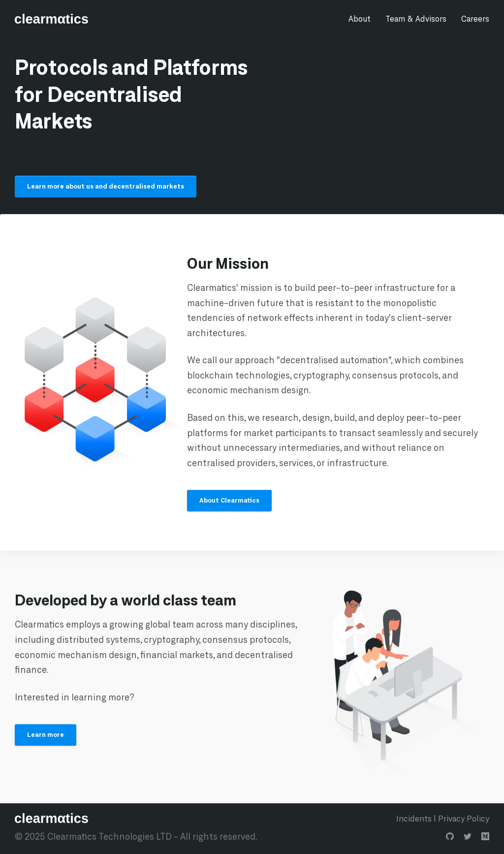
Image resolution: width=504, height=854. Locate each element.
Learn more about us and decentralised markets (106, 186)
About (360, 18)
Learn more (46, 734)
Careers (475, 18)
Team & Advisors (416, 18)
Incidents (414, 818)
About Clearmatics (229, 500)
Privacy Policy (464, 818)
